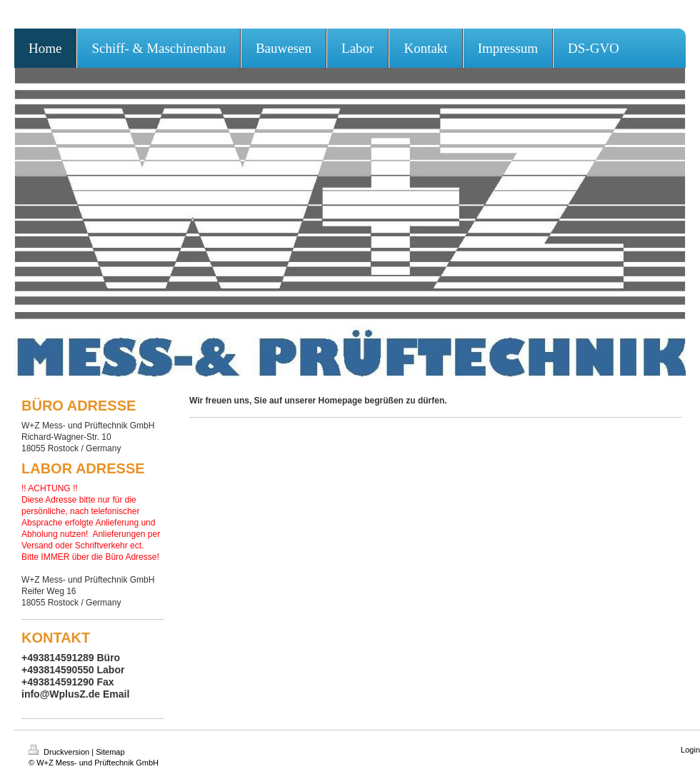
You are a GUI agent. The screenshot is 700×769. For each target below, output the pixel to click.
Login (690, 750)
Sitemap (110, 752)
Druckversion (60, 752)
